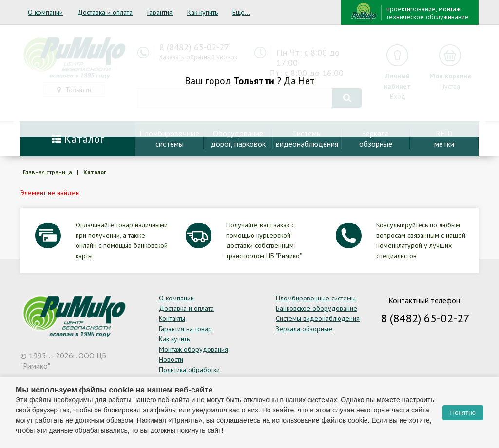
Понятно (463, 413)
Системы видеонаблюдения (318, 318)
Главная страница (48, 172)
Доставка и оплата (105, 12)
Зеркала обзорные (304, 329)
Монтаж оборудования (193, 349)
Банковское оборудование (317, 308)
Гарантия (160, 12)
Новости (171, 359)
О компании (45, 12)
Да (290, 81)
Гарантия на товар (185, 329)
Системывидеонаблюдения (307, 139)
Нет (307, 81)
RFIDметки (444, 139)
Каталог (78, 139)
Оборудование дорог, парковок (238, 139)
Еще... (241, 12)
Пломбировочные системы (316, 298)
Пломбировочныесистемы (169, 139)
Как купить (202, 12)
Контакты (172, 318)
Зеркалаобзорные (376, 139)
